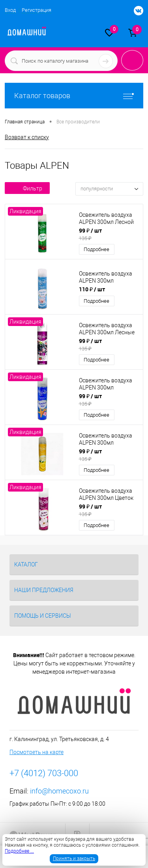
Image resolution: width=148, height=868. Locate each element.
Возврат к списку (27, 137)
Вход (10, 10)
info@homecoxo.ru (59, 791)
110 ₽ (92, 289)
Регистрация (37, 10)
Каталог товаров (74, 96)
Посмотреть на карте (37, 752)
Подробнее (96, 249)
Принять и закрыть (74, 859)
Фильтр (27, 188)
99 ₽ (109, 234)
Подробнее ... (19, 851)
